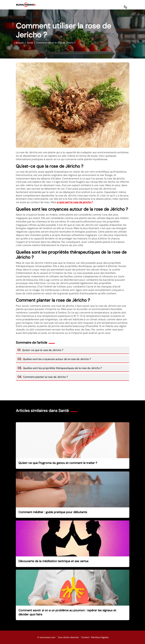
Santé (30, 43)
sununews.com (47, 637)
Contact (85, 637)
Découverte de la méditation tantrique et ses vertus (53, 561)
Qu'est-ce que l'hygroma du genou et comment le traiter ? (58, 463)
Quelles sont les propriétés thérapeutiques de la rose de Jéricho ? (60, 368)
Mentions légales (100, 637)
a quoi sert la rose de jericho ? (75, 202)
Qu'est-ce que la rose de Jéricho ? (40, 350)
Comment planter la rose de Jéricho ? (43, 377)
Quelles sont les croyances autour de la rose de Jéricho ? (54, 359)
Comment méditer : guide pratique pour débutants (53, 512)
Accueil (20, 43)
